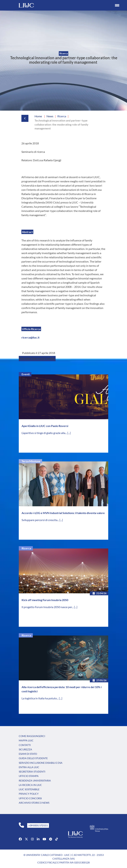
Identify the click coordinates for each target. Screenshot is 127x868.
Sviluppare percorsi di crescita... (41, 520)
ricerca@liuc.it (30, 337)
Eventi (26, 374)
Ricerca (26, 548)
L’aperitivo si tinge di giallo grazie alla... (44, 433)
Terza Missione (31, 461)
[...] (69, 433)
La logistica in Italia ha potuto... (40, 698)
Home (38, 116)
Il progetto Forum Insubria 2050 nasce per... (48, 607)
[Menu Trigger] (117, 5)
